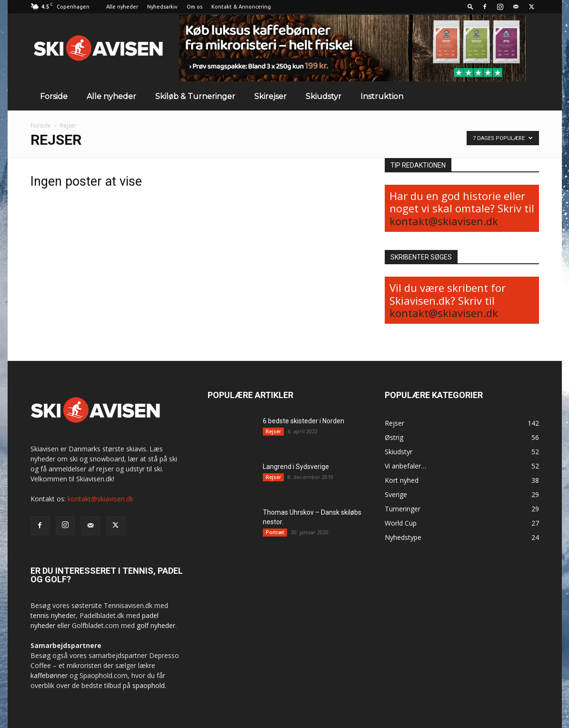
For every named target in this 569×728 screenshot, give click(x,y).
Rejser (273, 431)
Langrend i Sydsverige (296, 467)
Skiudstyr (324, 96)
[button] (470, 6)
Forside (54, 96)
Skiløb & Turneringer (195, 96)
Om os (195, 7)
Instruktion (382, 96)
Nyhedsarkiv (162, 7)
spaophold (149, 685)
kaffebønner (49, 675)
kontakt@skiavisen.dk (444, 221)
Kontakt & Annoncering (241, 7)
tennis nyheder (53, 615)
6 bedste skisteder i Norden (304, 421)
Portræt (275, 532)
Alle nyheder (122, 7)
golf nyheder (156, 625)
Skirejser (270, 96)
